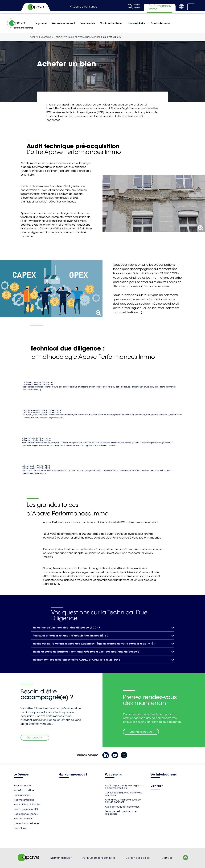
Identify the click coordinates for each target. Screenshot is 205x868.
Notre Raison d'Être (24, 790)
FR (191, 7)
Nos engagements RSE (26, 809)
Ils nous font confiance (26, 823)
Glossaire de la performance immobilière (121, 813)
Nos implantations (24, 800)
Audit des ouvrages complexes (122, 807)
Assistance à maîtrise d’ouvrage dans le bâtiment (123, 801)
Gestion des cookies (138, 858)
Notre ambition (22, 795)
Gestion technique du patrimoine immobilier (78, 37)
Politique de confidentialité (99, 858)
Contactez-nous (160, 23)
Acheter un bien (112, 37)
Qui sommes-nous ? (64, 23)
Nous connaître (22, 786)
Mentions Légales (61, 858)
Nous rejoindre (137, 23)
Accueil (34, 37)
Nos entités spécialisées (27, 805)
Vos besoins (88, 23)
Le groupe (41, 23)
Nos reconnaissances (26, 814)
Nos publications (23, 819)
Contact (157, 786)
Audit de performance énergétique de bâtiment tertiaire (124, 787)
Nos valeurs (20, 828)
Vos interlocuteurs (111, 23)
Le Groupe (21, 775)
